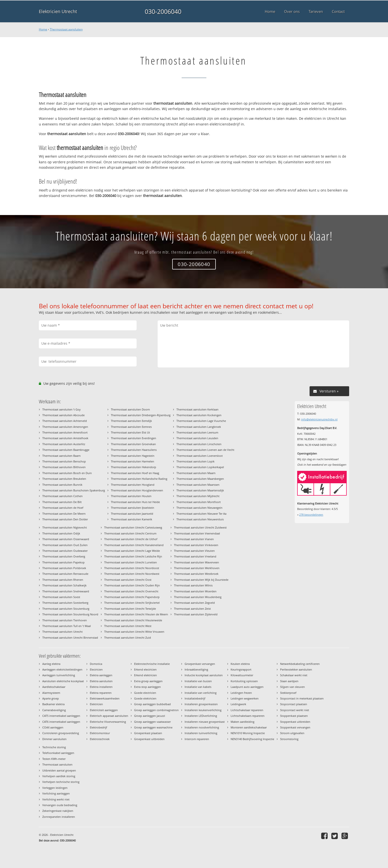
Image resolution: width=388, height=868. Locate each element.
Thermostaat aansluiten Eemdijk (131, 421)
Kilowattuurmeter (242, 675)
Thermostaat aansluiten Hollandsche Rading (139, 479)
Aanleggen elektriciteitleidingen (62, 669)
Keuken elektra (240, 664)
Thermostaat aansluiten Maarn (196, 473)
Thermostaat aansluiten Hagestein (133, 456)
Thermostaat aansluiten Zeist (192, 609)
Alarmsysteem (51, 693)
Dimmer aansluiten (54, 739)
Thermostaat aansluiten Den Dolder (65, 519)
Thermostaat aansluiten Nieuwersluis (200, 519)
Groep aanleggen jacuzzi (150, 716)
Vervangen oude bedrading (60, 805)
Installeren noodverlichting (202, 727)
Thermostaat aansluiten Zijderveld (196, 614)
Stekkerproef (288, 693)
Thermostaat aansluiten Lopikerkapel (200, 467)
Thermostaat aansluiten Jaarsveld (132, 514)
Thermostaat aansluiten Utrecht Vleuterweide (133, 620)
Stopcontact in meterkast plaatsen (302, 698)
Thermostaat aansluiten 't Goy (61, 409)
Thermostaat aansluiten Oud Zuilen (65, 545)
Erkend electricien (145, 669)
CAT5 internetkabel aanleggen (61, 716)
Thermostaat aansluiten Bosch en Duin (67, 473)
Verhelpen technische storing (61, 782)
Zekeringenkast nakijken (58, 811)
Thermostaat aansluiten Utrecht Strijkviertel (132, 603)
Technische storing (54, 747)
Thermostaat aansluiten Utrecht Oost (128, 580)
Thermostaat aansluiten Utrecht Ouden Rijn (132, 585)
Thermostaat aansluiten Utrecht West (128, 626)
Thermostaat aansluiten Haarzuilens (134, 450)
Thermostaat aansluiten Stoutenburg (66, 609)
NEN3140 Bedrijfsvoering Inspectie (252, 739)
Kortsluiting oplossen (244, 681)
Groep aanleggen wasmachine (153, 727)
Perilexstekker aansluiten (296, 669)
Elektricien (96, 704)
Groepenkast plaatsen (148, 733)
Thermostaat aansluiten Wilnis (193, 585)
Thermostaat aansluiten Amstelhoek (65, 438)
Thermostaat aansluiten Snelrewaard (66, 591)
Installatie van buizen (198, 681)
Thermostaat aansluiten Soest (61, 597)
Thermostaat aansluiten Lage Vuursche (201, 421)
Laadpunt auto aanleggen (247, 687)
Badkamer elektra (53, 704)
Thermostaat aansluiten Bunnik (62, 485)
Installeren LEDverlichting (201, 716)
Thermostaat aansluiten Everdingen (133, 438)
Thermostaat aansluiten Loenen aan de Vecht (205, 450)
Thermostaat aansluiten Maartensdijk (200, 490)
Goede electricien (145, 693)
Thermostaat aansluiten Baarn (61, 456)
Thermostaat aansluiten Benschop (64, 461)
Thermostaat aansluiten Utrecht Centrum (130, 533)
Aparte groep (51, 698)
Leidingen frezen (241, 693)
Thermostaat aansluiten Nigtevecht (65, 527)
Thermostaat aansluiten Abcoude (63, 415)
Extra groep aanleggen (148, 681)
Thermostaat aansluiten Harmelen (133, 461)
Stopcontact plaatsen (294, 704)
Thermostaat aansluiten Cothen (62, 496)
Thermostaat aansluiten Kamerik (132, 519)
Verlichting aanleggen (56, 793)
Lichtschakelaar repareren (247, 710)
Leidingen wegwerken (245, 698)
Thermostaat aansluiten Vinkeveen (196, 545)
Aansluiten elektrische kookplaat (63, 681)
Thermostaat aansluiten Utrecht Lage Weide (132, 551)
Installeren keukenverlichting (203, 710)
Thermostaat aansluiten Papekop (63, 562)
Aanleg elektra (51, 664)
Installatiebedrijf (195, 698)
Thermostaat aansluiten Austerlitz (64, 444)
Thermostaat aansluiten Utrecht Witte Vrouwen (134, 632)
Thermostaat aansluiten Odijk (61, 533)
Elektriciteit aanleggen (104, 710)
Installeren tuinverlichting (201, 733)
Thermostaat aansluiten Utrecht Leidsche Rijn (133, 556)
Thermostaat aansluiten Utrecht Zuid (128, 638)
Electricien (96, 669)
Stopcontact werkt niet (295, 710)
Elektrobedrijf (98, 727)
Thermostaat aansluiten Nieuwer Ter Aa (201, 514)
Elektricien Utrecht (58, 11)
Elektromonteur (100, 733)
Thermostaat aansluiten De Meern (64, 514)
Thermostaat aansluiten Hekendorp (133, 467)
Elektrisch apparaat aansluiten (109, 716)
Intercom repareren (197, 739)
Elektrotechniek (100, 739)
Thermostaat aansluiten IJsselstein (133, 508)
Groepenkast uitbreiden (149, 739)
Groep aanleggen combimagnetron (156, 710)
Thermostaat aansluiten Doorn (130, 409)
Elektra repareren (101, 693)
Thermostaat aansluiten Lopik (195, 461)
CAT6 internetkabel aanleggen (61, 722)
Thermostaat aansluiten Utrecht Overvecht (131, 591)
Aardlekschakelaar (54, 687)
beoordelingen (311, 515)
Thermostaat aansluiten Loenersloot (200, 456)
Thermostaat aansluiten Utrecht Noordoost (132, 568)
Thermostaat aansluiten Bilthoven (64, 467)
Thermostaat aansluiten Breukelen (64, 479)
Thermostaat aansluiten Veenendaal (197, 533)
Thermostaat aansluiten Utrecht (62, 632)
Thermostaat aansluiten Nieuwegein (199, 508)
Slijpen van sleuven (292, 687)
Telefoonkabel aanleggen (58, 753)
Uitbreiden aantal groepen (59, 770)
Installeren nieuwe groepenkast (205, 722)
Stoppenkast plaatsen (294, 716)
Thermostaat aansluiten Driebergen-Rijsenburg (141, 415)
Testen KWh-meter (54, 759)
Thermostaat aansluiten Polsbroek (64, 568)
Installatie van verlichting (201, 693)
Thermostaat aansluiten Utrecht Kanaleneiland (134, 545)
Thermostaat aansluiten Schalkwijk (64, 585)
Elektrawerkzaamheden (105, 698)
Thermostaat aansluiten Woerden (195, 591)
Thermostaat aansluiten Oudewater (65, 551)
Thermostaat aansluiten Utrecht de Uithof (131, 539)
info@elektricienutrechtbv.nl (319, 419)
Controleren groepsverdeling (61, 733)
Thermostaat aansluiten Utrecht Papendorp (132, 597)
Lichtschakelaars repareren (248, 716)
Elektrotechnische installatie (152, 664)
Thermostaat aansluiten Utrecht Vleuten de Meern (136, 614)
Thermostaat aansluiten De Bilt (62, 502)
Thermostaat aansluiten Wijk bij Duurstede (201, 580)
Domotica (96, 664)
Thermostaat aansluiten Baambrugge (66, 450)
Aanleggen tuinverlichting (59, 675)
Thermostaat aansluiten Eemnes (131, 427)
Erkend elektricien (145, 675)
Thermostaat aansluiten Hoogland (133, 485)
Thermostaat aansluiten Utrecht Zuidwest (200, 527)
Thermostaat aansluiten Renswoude (65, 574)
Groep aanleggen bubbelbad (152, 704)
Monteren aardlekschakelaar (249, 727)
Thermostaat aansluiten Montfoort (199, 502)
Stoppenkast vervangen (295, 727)
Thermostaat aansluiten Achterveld (65, 421)
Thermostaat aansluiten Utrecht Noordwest (132, 574)
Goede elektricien (145, 698)
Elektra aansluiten (101, 681)
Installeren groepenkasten (201, 704)
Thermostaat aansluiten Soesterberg (65, 603)
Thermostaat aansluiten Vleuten (194, 551)
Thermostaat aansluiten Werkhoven (197, 568)
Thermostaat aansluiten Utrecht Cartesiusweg (133, 527)
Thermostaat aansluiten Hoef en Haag (135, 473)
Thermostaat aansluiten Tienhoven (65, 620)
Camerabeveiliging (54, 710)
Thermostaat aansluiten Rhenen (63, 580)
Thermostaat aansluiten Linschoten (199, 444)
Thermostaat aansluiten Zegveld (194, 603)
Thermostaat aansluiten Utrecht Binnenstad (70, 638)
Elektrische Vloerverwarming (108, 722)
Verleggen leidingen (55, 788)
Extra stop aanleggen (147, 687)
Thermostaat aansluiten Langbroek (199, 427)
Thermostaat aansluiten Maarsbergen (200, 479)
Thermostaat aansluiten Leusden (197, 438)
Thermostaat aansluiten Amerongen (65, 427)
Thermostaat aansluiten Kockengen (199, 415)
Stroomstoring (289, 739)
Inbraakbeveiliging (196, 669)
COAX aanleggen (53, 727)
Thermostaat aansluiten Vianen (194, 539)
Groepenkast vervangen (200, 664)
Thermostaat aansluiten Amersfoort (65, 432)
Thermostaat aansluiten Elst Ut (130, 432)
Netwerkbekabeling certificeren (300, 664)
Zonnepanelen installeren (59, 817)
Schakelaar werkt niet (294, 675)
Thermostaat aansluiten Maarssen (198, 485)
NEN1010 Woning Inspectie (248, 733)
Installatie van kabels (198, 687)
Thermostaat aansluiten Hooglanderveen (137, 490)
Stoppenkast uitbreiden (295, 722)
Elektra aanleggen (101, 675)
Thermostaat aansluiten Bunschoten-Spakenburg (74, 490)
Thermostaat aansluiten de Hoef (63, 508)
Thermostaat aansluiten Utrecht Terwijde (130, 609)
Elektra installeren (101, 687)
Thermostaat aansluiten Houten (131, 496)
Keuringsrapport (241, 669)
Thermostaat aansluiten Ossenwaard (66, 539)
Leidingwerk (238, 704)
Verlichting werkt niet (56, 799)
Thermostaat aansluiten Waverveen (196, 562)
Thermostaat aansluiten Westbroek (196, 574)
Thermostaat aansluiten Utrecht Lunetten (131, 562)
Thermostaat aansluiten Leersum (197, 432)
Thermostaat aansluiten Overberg (64, 556)
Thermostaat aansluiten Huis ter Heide (135, 502)
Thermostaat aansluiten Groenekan (133, 444)
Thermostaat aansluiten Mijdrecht (198, 496)
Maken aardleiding (242, 722)
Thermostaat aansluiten (66, 29)
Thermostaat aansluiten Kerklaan (197, 409)
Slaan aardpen (289, 681)
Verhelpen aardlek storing (59, 776)
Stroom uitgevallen (292, 733)
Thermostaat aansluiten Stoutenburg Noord (70, 614)
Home (43, 29)
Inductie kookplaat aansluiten (204, 675)
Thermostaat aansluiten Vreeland (195, 556)
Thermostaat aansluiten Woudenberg (198, 597)
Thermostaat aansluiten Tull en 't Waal (67, 626)
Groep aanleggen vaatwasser (152, 722)
